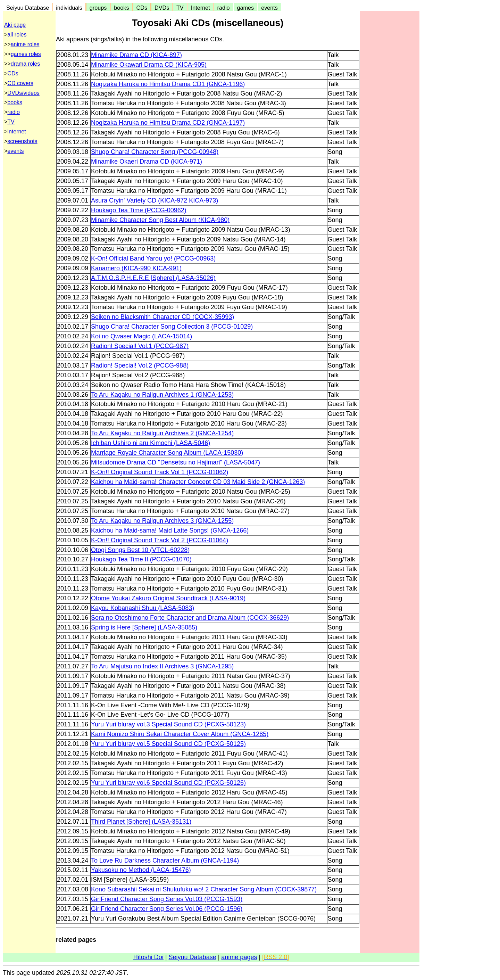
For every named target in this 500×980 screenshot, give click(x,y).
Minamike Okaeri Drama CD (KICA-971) (147, 162)
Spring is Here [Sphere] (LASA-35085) (144, 627)
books (121, 8)
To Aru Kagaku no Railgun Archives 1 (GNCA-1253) (162, 395)
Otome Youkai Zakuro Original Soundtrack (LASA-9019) (168, 598)
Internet (201, 8)
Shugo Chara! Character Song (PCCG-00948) (155, 152)
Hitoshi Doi (148, 957)
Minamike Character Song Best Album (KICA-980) (160, 220)
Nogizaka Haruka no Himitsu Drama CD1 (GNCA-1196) (168, 84)
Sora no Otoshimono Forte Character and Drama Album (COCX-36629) (190, 618)
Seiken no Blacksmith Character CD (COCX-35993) (162, 317)
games (246, 8)
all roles (17, 35)
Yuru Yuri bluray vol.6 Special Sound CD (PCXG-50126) (168, 783)
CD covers (20, 83)
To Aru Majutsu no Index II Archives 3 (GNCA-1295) (162, 666)
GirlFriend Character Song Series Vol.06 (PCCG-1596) (167, 909)
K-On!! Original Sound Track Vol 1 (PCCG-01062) (160, 472)
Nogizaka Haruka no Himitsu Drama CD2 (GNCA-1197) (168, 123)
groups (98, 8)
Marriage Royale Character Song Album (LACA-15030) (167, 453)
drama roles (25, 64)
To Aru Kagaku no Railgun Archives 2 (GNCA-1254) (162, 433)
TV (180, 8)
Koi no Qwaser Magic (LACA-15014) (141, 336)
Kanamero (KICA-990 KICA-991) (136, 268)
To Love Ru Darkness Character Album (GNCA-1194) (165, 860)
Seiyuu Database (28, 8)
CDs (142, 8)
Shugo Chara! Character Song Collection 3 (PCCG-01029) (172, 327)
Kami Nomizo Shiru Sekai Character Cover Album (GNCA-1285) (180, 734)
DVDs (162, 8)
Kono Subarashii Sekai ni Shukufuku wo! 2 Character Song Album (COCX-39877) (204, 889)
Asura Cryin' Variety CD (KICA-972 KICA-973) (155, 200)
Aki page (15, 25)
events (269, 8)
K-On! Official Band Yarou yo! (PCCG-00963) (153, 258)
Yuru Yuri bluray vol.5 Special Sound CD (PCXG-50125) (168, 744)
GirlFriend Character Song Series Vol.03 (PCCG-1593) (167, 899)
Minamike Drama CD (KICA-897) (136, 55)
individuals (69, 8)
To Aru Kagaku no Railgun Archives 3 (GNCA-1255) (162, 521)
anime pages (239, 957)
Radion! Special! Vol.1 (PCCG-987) (140, 346)
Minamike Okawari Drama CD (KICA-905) (149, 65)
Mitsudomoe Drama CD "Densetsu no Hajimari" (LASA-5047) (176, 462)
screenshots (22, 141)
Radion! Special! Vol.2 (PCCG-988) (140, 365)
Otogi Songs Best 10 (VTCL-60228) (140, 550)
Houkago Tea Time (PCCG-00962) (139, 210)
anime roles (25, 44)
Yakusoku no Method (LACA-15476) (141, 870)
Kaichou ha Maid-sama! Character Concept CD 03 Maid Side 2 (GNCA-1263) (198, 482)
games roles (26, 54)
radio (224, 8)
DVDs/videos (23, 93)
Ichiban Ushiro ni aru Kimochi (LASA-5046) (151, 443)
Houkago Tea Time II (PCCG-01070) (141, 559)
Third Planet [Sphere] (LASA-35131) (141, 822)
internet (16, 131)
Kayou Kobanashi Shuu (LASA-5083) (143, 608)
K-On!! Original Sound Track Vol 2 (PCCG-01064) (160, 540)
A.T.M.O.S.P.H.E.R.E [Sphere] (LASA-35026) (153, 278)
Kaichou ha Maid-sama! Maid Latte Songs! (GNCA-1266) (170, 530)
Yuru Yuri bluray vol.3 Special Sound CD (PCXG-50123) (168, 724)
